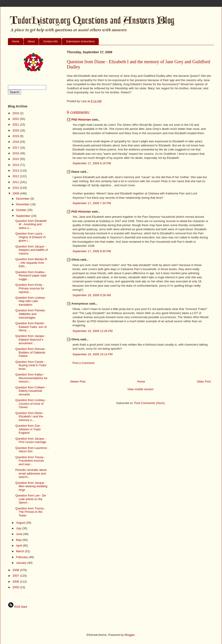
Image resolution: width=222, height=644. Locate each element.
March (21, 551)
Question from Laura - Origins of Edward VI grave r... (30, 237)
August (21, 523)
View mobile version (140, 389)
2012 (16, 176)
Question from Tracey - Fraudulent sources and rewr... (30, 461)
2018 (16, 142)
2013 (16, 171)
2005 (16, 587)
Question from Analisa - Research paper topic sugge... (31, 276)
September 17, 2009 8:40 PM (92, 251)
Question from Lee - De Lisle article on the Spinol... (30, 499)
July (19, 528)
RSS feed (17, 607)
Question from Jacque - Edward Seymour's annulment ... (30, 339)
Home (16, 41)
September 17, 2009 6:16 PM (92, 163)
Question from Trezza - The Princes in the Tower (30, 512)
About (31, 41)
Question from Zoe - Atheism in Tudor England (28, 429)
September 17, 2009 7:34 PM (92, 203)
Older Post (204, 381)
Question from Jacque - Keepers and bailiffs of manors (31, 250)
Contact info (50, 41)
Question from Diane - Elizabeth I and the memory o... (30, 416)
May (19, 540)
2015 (16, 159)
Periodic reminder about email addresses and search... (31, 473)
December (23, 199)
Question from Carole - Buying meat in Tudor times (31, 365)
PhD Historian (81, 120)
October (22, 210)
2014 (16, 165)
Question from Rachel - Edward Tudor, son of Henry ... (31, 327)
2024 (16, 113)
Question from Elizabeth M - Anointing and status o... (31, 224)
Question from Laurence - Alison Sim (32, 450)
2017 (16, 148)
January (22, 563)
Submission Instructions (80, 41)
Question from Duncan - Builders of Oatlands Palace (31, 352)
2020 (16, 130)
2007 (16, 576)
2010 (16, 188)
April (19, 546)
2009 (16, 193)
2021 (16, 125)
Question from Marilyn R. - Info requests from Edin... (31, 263)
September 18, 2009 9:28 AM (92, 295)
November (23, 204)
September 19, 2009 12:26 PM (93, 331)
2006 (16, 582)
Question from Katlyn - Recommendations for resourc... (31, 378)
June (20, 534)
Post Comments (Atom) (149, 403)
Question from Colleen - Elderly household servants (31, 391)
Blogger (130, 635)
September (24, 216)
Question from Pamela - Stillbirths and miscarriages (31, 314)
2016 (16, 153)
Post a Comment (83, 363)
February (22, 557)
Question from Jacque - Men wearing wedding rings (31, 486)
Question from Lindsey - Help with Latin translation (31, 301)
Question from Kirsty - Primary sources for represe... (30, 288)
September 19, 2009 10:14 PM (93, 354)
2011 (16, 182)
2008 (16, 570)
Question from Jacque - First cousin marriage (31, 440)
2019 (16, 136)
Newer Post (78, 381)
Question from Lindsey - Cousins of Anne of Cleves (31, 404)
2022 (16, 119)
